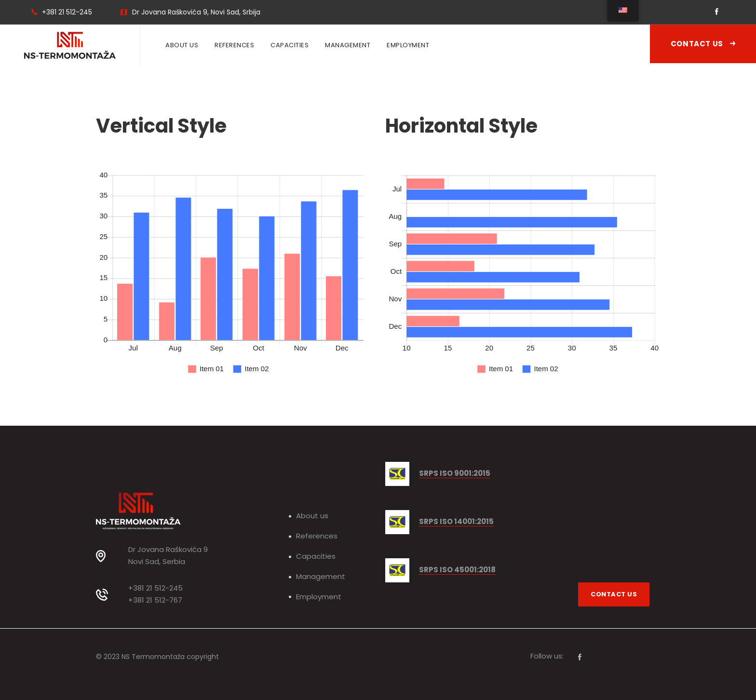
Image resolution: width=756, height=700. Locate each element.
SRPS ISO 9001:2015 (455, 474)
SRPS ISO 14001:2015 (456, 522)
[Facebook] (580, 657)
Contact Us (703, 44)
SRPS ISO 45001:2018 (457, 570)
